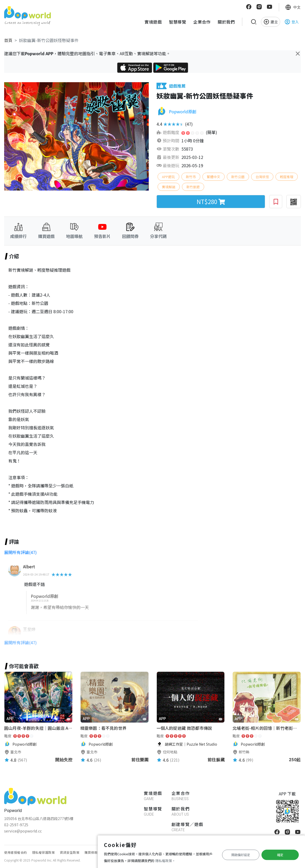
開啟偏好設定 (241, 855)
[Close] (298, 53)
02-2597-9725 (16, 825)
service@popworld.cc (23, 831)
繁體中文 (214, 177)
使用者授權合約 (16, 852)
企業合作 (202, 22)
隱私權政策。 (165, 861)
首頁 (8, 40)
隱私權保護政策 (44, 852)
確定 (280, 855)
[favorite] (68, 719)
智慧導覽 (178, 22)
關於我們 (226, 22)
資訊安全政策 (70, 852)
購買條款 (91, 852)
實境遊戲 (153, 22)
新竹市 (191, 177)
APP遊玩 (168, 177)
